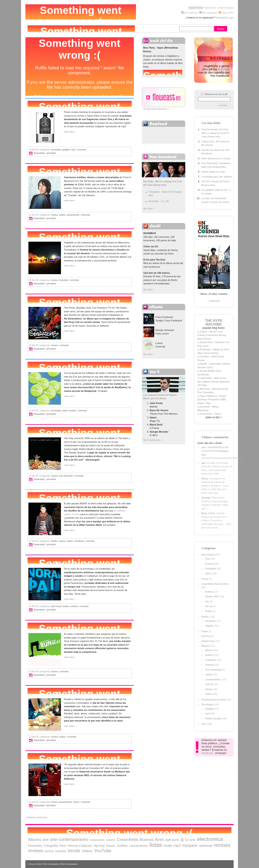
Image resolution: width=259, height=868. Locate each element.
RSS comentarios (208, 13)
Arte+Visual (56, 606)
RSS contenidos (190, 13)
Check (205, 579)
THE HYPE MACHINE (214, 322)
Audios (62, 215)
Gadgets (66, 150)
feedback (207, 753)
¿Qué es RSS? (227, 13)
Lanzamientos (73, 215)
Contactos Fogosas (225, 8)
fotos (63, 846)
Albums (209, 650)
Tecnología (56, 150)
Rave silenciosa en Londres (216, 158)
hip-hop (99, 846)
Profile (209, 611)
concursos (97, 840)
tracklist (61, 851)
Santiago (206, 498)
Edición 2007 (212, 596)
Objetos (209, 626)
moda (168, 846)
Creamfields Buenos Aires (215, 584)
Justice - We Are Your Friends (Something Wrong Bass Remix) (212, 335)
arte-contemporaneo (69, 839)
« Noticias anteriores (36, 817)
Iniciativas (79, 541)
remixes (222, 845)
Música (54, 215)
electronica (210, 839)
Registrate (220, 18)
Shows (209, 689)
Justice (122, 845)
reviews (36, 851)
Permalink (51, 153)
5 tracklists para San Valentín (217, 177)
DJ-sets (190, 840)
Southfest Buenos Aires (214, 700)
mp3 (73, 150)
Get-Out (206, 636)
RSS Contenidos (51, 864)
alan (204, 447)
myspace (190, 845)
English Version (196, 8)
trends (74, 851)
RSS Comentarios (69, 864)
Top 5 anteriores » (153, 440)
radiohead (205, 846)
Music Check (208, 513)
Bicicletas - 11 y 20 (159, 201)
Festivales (64, 280)
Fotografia (211, 568)
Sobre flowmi (210, 8)
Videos (76, 802)
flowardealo (39, 153)
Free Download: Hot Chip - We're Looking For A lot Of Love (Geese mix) (215, 133)
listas (156, 845)
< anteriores (214, 301)
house (111, 846)
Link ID (209, 684)
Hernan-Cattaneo (80, 846)
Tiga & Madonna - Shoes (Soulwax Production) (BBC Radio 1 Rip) (212, 400)
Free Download (66, 476)
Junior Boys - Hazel (210, 414)
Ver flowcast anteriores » (156, 109)
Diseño (54, 541)
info (207, 601)
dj (182, 840)
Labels (209, 674)
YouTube (103, 851)
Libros (208, 573)
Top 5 (204, 724)
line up (209, 606)
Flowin (205, 631)
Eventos (74, 606)
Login (231, 18)
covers (111, 840)
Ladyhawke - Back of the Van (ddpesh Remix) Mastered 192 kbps (213, 382)
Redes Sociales (69, 411)
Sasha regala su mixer (213, 172)
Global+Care (208, 641)
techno (49, 851)
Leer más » (70, 132)
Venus (205, 479)
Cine (208, 559)
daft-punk (172, 840)
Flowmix (210, 665)
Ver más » (149, 208)
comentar (82, 150)
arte (46, 840)
